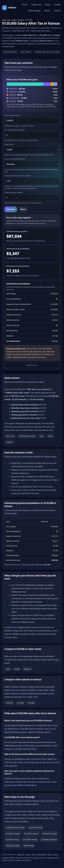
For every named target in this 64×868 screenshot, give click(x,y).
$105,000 (9, 703)
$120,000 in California (49, 840)
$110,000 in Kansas (13, 834)
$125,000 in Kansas (50, 834)
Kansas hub (10, 436)
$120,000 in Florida (30, 840)
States (48, 5)
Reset (23, 209)
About (47, 11)
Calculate (11, 209)
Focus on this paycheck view (15, 159)
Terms (56, 854)
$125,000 (31, 703)
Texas (42, 436)
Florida (50, 436)
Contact (57, 11)
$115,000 (20, 703)
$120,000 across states (27, 436)
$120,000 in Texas (12, 840)
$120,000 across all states (15, 828)
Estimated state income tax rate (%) (17, 176)
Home (25, 5)
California (10, 442)
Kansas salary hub (35, 828)
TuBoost (9, 8)
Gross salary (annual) (12, 115)
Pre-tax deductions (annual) (14, 130)
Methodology (34, 11)
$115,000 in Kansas (31, 834)
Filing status (9, 144)
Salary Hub (36, 5)
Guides (57, 5)
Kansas (21, 20)
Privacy (50, 854)
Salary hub (6, 20)
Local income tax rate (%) (14, 192)
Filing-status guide (13, 846)
